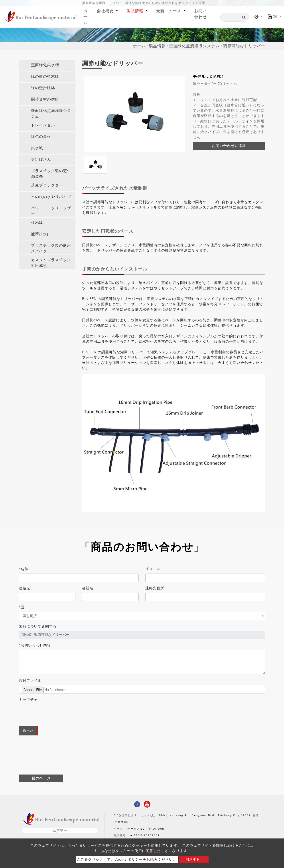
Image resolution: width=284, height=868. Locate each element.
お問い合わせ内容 (35, 646)
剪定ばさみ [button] (41, 159)
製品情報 (157, 46)
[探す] (235, 17)
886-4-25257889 (147, 835)
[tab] (47, 66)
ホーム (87, 17)
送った (28, 731)
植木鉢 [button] (37, 222)
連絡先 (25, 588)
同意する (193, 859)
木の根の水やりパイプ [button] (51, 197)
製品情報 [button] (135, 11)
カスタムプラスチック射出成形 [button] (51, 263)
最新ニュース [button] (169, 11)
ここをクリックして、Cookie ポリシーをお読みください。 (127, 859)
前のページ (41, 778)
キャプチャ (28, 700)
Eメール (153, 569)
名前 (24, 569)
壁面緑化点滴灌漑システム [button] (51, 113)
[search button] (243, 19)
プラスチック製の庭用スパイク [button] (51, 248)
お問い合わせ (200, 14)
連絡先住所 (155, 588)
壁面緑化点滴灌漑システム (194, 46)
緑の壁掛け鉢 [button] (43, 88)
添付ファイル (30, 680)
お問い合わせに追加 (229, 146)
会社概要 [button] (106, 11)
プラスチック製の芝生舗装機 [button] (51, 174)
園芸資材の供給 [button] (45, 99)
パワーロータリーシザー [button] (51, 211)
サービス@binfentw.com (146, 829)
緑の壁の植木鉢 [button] (45, 76)
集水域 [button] (37, 148)
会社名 (88, 588)
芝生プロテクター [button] (47, 185)
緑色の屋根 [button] (41, 137)
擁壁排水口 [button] (41, 234)
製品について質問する (38, 626)
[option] (134, 114)
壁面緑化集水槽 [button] (45, 65)
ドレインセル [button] (43, 125)
